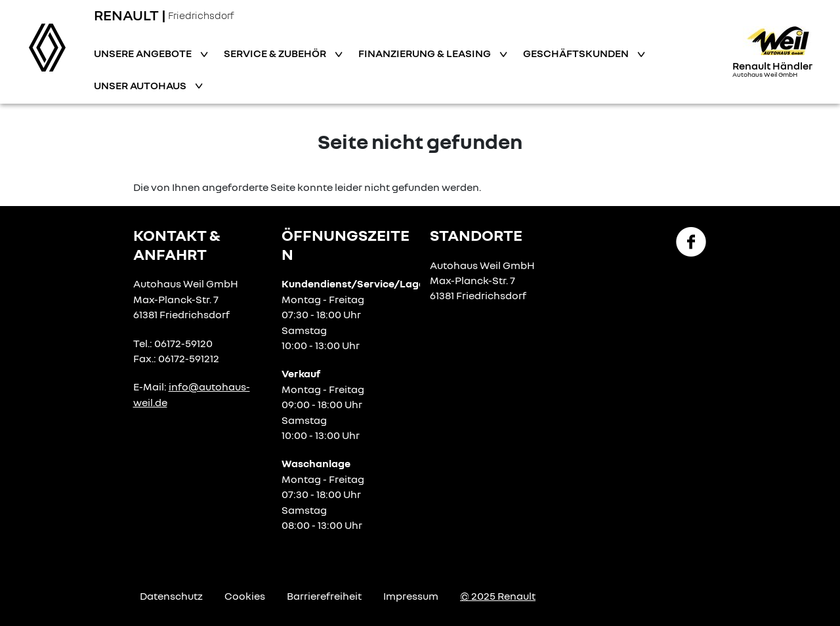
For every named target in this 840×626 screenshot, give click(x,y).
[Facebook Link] (691, 241)
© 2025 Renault (498, 596)
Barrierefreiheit (324, 596)
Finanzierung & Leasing (426, 53)
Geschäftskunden (577, 53)
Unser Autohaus (141, 85)
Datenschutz (171, 596)
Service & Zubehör (276, 53)
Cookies (245, 596)
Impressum (411, 596)
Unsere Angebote (144, 53)
